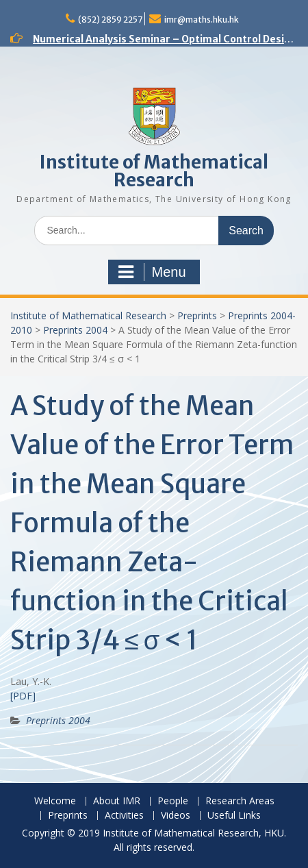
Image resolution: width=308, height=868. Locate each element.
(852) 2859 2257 (110, 20)
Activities (124, 816)
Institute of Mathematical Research (154, 171)
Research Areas (240, 801)
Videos (176, 816)
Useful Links (234, 816)
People (173, 801)
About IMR (117, 801)
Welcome (55, 801)
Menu (152, 272)
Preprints (197, 315)
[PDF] (23, 696)
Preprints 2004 (75, 330)
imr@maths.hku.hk (202, 20)
